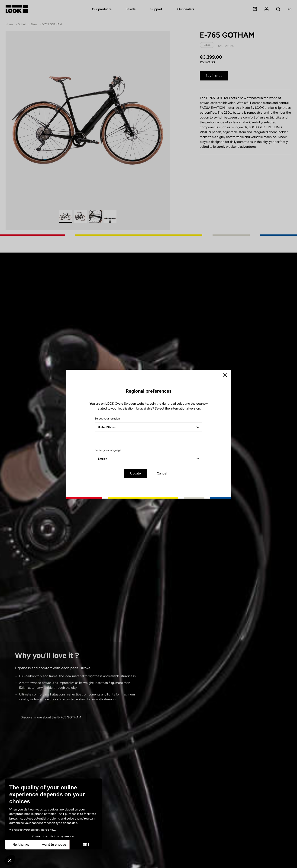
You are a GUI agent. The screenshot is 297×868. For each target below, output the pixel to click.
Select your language (108, 450)
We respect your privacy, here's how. (32, 830)
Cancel (162, 473)
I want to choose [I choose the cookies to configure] (53, 845)
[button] (10, 860)
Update (136, 473)
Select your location (107, 419)
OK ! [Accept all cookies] (86, 845)
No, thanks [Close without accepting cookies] (21, 845)
